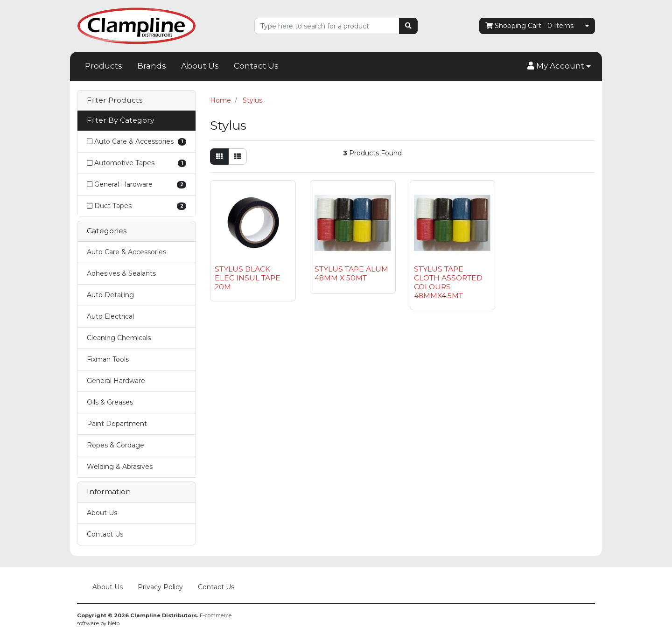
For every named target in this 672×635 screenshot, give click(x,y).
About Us (200, 66)
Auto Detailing (110, 295)
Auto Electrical (110, 316)
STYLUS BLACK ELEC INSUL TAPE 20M (248, 278)
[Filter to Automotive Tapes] (136, 163)
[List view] (238, 157)
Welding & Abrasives (120, 467)
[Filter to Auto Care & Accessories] (136, 142)
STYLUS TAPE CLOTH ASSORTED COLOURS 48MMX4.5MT (448, 282)
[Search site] (408, 26)
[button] (559, 66)
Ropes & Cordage (115, 445)
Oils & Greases (110, 402)
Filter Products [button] (115, 100)
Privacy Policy (160, 587)
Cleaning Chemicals (119, 338)
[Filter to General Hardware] (136, 185)
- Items (529, 26)
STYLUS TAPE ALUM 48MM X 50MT (351, 273)
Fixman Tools (108, 359)
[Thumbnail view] (219, 157)
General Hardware (116, 381)
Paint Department (117, 424)
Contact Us (256, 66)
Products (104, 66)
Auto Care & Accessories (126, 252)
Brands (152, 66)
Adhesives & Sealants (121, 273)
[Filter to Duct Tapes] (136, 206)
